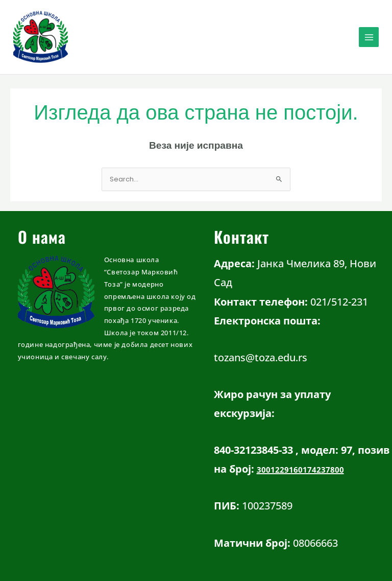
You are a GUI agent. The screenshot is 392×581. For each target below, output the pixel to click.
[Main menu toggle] (369, 37)
